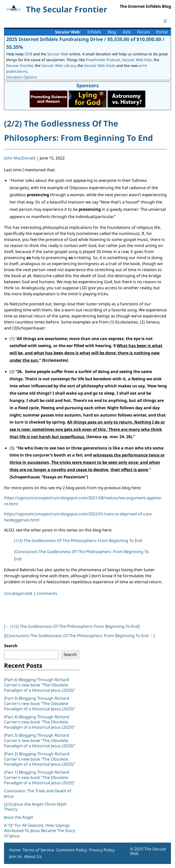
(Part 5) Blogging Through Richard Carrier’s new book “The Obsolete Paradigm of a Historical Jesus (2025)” (39, 704)
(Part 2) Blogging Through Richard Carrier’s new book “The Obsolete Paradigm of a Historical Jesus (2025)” (40, 759)
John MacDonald (20, 158)
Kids (127, 32)
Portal (162, 32)
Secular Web (58, 54)
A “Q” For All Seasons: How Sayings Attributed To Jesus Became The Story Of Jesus (40, 831)
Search (11, 646)
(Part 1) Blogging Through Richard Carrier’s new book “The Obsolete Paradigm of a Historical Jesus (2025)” (40, 777)
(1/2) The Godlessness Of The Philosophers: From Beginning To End (78, 541)
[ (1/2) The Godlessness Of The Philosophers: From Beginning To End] (72, 626)
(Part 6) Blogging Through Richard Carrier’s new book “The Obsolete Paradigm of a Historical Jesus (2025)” (39, 685)
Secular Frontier (20, 66)
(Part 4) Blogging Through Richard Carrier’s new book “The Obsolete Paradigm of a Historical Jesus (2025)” (40, 722)
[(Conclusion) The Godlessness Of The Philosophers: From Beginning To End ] (79, 636)
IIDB (28, 54)
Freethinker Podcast (103, 60)
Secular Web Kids (137, 60)
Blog (112, 32)
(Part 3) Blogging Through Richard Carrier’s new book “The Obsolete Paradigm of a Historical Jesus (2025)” (40, 740)
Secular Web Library (58, 66)
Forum (144, 32)
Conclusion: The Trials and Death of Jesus (38, 793)
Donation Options (22, 77)
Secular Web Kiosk (100, 66)
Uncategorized (18, 593)
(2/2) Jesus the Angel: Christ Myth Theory (35, 807)
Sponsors (88, 85)
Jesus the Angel (18, 817)
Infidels (94, 32)
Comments (47, 593)
